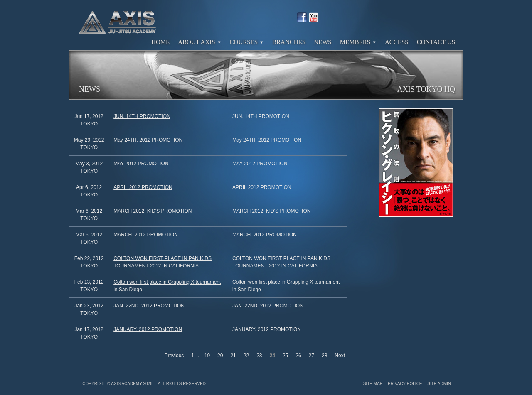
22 (246, 356)
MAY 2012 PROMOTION (141, 164)
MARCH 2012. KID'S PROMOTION (153, 211)
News (323, 42)
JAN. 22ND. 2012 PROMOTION (149, 306)
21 (233, 356)
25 (285, 356)
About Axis (199, 42)
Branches (289, 42)
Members (358, 42)
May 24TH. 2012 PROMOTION (148, 140)
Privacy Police (405, 384)
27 (312, 356)
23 (259, 356)
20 (220, 356)
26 (298, 356)
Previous (174, 356)
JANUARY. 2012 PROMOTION (148, 329)
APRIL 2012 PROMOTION (143, 187)
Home (160, 42)
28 (324, 356)
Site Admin (439, 384)
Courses (247, 42)
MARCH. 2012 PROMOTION (146, 235)
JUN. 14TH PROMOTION (142, 116)
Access (397, 42)
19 (207, 356)
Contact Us (436, 42)
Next (340, 356)
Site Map (373, 384)
